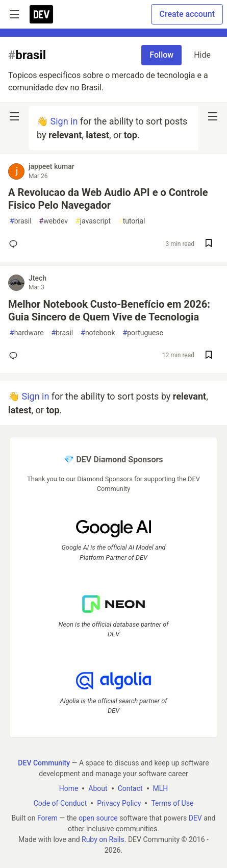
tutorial (132, 221)
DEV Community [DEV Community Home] (44, 763)
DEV (195, 818)
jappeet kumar (52, 166)
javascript (93, 221)
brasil (21, 221)
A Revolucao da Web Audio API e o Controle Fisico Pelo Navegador (108, 199)
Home (69, 788)
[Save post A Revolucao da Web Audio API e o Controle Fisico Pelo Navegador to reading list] (209, 244)
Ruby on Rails (103, 839)
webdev (54, 221)
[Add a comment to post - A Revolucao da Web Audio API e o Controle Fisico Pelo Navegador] (15, 244)
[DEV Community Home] (41, 14)
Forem (47, 818)
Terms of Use (172, 803)
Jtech (37, 278)
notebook (98, 333)
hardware (27, 333)
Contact (130, 788)
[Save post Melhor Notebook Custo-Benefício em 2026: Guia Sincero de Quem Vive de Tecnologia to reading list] (209, 356)
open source (98, 818)
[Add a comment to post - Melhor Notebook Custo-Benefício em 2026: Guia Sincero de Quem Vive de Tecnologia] (15, 356)
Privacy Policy (119, 803)
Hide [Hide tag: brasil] (202, 55)
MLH (161, 788)
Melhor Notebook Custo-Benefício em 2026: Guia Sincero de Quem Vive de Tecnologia (109, 311)
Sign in (64, 121)
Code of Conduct (60, 803)
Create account (187, 14)
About (98, 788)
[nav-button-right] (213, 116)
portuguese (143, 333)
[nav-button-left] (14, 116)
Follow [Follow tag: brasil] (161, 55)
